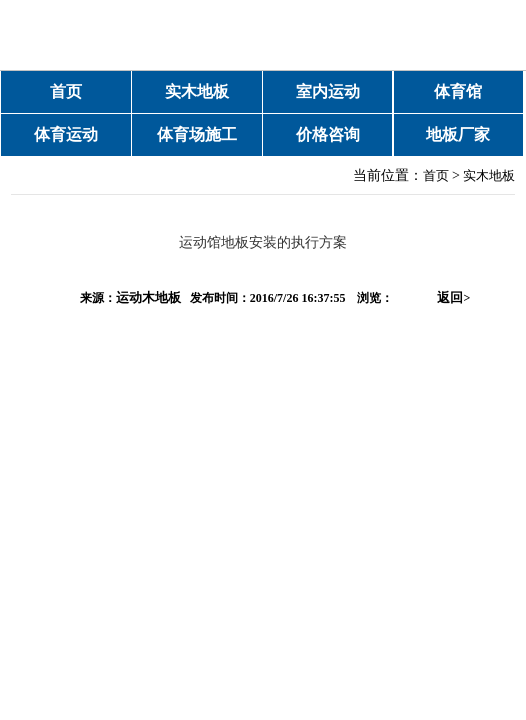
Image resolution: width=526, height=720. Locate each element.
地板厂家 (458, 134)
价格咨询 (328, 134)
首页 (66, 91)
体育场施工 (197, 134)
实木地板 (197, 91)
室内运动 (328, 91)
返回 (453, 297)
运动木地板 (148, 297)
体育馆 (458, 91)
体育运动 (66, 134)
